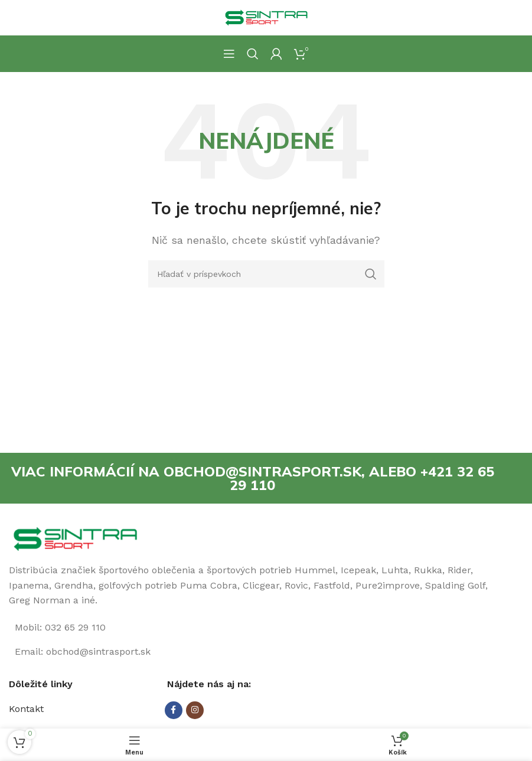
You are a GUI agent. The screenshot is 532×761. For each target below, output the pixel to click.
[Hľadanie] (253, 54)
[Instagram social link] (195, 711)
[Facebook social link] (174, 711)
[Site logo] (266, 17)
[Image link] (75, 539)
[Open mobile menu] (229, 54)
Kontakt (26, 709)
